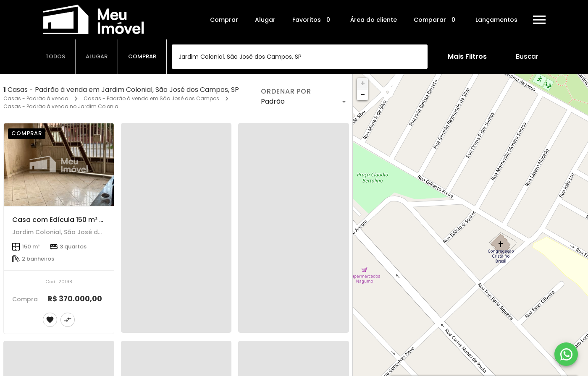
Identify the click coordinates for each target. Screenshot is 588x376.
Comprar (224, 20)
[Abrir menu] (539, 20)
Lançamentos (496, 20)
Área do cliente (374, 20)
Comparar (436, 20)
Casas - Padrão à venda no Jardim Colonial (62, 106)
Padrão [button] (273, 101)
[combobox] (300, 57)
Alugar (265, 20)
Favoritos (313, 20)
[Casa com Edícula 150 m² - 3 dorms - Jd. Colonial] (59, 165)
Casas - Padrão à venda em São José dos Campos (151, 98)
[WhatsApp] (566, 354)
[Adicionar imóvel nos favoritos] (50, 320)
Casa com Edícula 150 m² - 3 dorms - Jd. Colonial (96, 220)
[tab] (55, 57)
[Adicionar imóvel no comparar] (68, 320)
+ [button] (363, 83)
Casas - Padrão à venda (36, 98)
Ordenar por (286, 91)
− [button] (363, 95)
